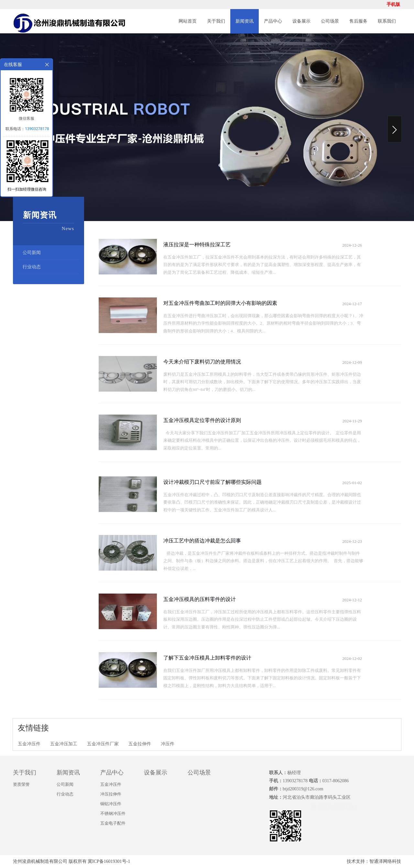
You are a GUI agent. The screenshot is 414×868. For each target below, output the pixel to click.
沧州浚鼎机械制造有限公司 (40, 861)
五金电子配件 (113, 823)
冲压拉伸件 (111, 794)
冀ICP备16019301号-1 (109, 861)
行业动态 (32, 267)
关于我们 (216, 21)
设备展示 (301, 21)
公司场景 (330, 21)
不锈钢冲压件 (113, 813)
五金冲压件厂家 (103, 744)
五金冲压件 (29, 744)
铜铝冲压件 (111, 804)
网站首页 (188, 21)
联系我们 (387, 21)
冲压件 (168, 744)
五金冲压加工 (64, 744)
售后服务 (358, 21)
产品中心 (273, 21)
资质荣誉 (21, 784)
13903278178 (37, 129)
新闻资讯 (245, 21)
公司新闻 (32, 253)
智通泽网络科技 (385, 861)
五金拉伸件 (140, 744)
